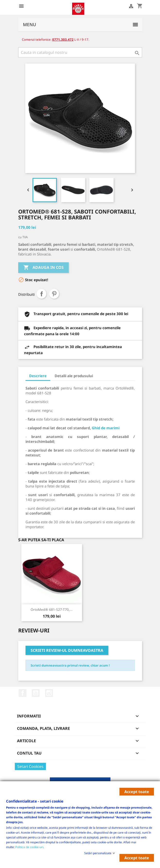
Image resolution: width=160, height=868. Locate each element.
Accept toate (137, 792)
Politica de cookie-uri (29, 847)
